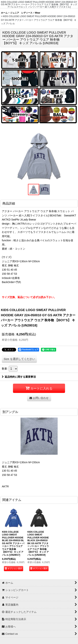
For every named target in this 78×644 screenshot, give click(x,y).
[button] (34, 189)
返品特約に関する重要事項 (19, 377)
